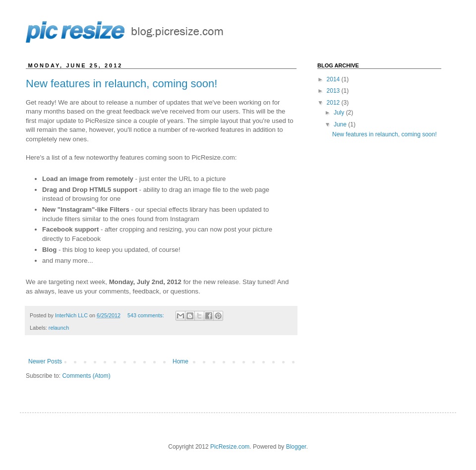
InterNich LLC (72, 315)
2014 (334, 79)
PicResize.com (230, 447)
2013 (334, 91)
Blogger (296, 447)
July (340, 113)
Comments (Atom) (86, 376)
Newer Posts (45, 361)
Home (180, 361)
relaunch (59, 328)
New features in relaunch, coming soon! (121, 84)
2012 (334, 103)
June (341, 124)
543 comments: (147, 315)
